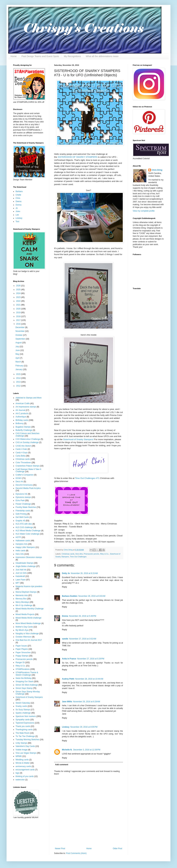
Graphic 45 (20, 521)
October (19, 335)
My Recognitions (72, 56)
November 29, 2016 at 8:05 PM (84, 727)
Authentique (21, 417)
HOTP (18, 537)
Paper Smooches (23, 653)
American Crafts (23, 403)
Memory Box (21, 599)
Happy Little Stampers (25, 547)
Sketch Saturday (23, 703)
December (20, 327)
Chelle (18, 195)
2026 (19, 286)
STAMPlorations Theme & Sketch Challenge (27, 674)
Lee (17, 215)
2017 (19, 320)
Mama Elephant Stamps (26, 592)
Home (14, 56)
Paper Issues (21, 646)
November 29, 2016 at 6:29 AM (87, 702)
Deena (18, 201)
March (18, 362)
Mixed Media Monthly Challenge (30, 609)
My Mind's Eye (22, 630)
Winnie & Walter (23, 763)
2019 (19, 313)
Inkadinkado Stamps (25, 563)
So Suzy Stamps (23, 710)
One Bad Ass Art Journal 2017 (29, 640)
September (20, 339)
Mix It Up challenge (24, 605)
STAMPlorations (23, 669)
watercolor (20, 780)
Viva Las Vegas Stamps (26, 753)
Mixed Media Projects (25, 614)
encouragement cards (25, 770)
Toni (17, 222)
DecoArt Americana (24, 485)
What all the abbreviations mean (102, 56)
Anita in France (69, 659)
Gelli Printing (21, 514)
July (17, 347)
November (20, 331)
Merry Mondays (22, 602)
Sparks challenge (23, 713)
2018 (19, 316)
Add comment (62, 765)
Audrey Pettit (68, 679)
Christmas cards (68, 554)
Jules (18, 211)
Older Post (117, 849)
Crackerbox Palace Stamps (27, 466)
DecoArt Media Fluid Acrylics (28, 488)
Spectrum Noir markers (26, 716)
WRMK (19, 756)
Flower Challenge (23, 504)
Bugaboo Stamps (23, 427)
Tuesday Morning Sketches (27, 740)
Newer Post (60, 849)
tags (17, 773)
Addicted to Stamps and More (29, 398)
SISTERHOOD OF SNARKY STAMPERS (78, 157)
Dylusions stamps (23, 497)
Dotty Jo (66, 573)
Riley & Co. (104, 554)
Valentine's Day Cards (25, 746)
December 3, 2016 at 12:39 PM (87, 750)
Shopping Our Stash (24, 681)
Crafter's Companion (25, 475)
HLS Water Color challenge (27, 534)
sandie (65, 639)
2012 (19, 386)
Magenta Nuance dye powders (29, 586)
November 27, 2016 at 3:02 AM (83, 639)
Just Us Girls (21, 573)
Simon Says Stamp (24, 688)
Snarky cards (21, 706)
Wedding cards (22, 760)
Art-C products (22, 413)
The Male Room (23, 733)
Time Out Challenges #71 (87, 478)
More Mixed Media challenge (28, 623)
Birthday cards (22, 420)
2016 (19, 324)
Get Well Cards (22, 517)
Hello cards (20, 551)
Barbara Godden (70, 596)
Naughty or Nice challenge (27, 634)
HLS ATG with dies (24, 524)
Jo (17, 208)
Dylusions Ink (21, 494)
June (18, 350)
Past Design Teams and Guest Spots (40, 56)
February (20, 366)
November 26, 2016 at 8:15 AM (84, 573)
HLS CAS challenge (24, 527)
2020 (19, 309)
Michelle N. (67, 750)
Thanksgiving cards (24, 730)
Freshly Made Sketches (26, 507)
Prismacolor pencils (91, 554)
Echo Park (20, 501)
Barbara (19, 191)
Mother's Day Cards (24, 627)
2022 (19, 301)
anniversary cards (23, 766)
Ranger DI (20, 662)
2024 (19, 293)
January (19, 369)
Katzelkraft (20, 576)
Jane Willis (67, 702)
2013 (19, 382)
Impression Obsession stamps (29, 557)
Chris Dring (157, 170)
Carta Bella (20, 456)
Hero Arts (79, 554)
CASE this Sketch (23, 446)
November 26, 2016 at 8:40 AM (92, 596)
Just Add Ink (21, 570)
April (18, 358)
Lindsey (66, 727)
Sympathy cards (23, 720)
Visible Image (21, 750)
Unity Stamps (21, 743)
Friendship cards (23, 511)
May (18, 354)
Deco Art (19, 482)
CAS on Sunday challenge (27, 442)
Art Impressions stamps (26, 407)
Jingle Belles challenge (26, 566)
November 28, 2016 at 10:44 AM (89, 679)
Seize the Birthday (24, 678)
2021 (19, 305)
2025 (19, 290)
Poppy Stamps (22, 656)
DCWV (19, 478)
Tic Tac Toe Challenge (25, 736)
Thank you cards (23, 726)
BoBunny (20, 423)
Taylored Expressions (25, 723)
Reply (64, 587)
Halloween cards (23, 541)
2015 (19, 374)
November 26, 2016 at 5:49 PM (83, 616)
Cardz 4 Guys (22, 453)
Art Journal (20, 410)
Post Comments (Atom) (76, 853)
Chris (18, 198)
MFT (18, 583)
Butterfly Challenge (24, 430)
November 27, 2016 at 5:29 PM (91, 659)
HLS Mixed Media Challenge (28, 531)
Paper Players (22, 649)
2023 (19, 297)
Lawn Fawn (21, 580)
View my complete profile (144, 211)
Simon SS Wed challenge (27, 685)
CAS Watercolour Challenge (28, 439)
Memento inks (22, 595)
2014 (19, 378)
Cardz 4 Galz (21, 449)
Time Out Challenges (78, 557)
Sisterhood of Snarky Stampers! (78, 439)
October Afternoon (24, 637)
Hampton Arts (22, 544)
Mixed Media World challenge (28, 618)
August (19, 343)
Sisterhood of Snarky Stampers (29, 697)
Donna (65, 616)
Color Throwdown (23, 463)
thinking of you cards (25, 776)
